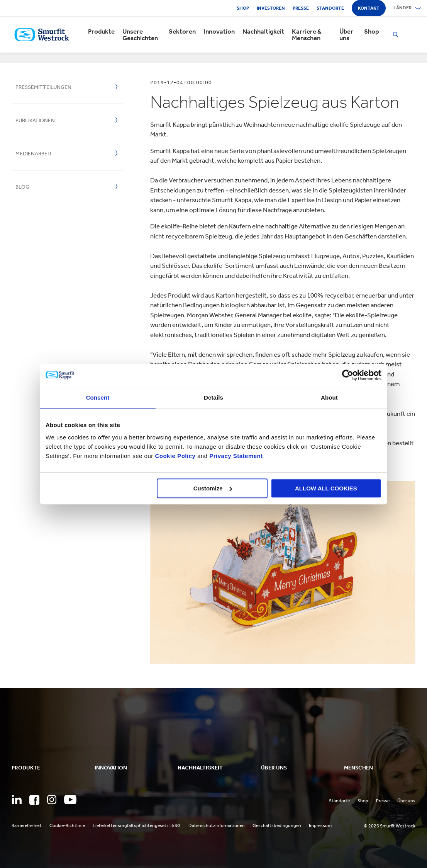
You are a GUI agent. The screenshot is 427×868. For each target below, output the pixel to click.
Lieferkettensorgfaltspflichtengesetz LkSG (137, 825)
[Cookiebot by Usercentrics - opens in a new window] (348, 375)
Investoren (271, 8)
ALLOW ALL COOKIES (326, 488)
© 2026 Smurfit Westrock (390, 826)
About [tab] (329, 397)
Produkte (101, 31)
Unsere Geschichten (140, 35)
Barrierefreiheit (27, 825)
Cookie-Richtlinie (67, 825)
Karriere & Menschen (307, 35)
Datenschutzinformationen (217, 825)
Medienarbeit (34, 154)
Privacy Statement (235, 456)
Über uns (346, 35)
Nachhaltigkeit (263, 31)
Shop (243, 8)
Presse (301, 8)
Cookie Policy (175, 456)
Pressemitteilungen (43, 87)
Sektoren (182, 31)
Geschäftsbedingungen (277, 825)
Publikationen (35, 120)
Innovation (219, 31)
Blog (22, 187)
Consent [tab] (98, 397)
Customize (213, 488)
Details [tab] (213, 397)
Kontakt (369, 8)
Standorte (330, 8)
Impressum (320, 825)
